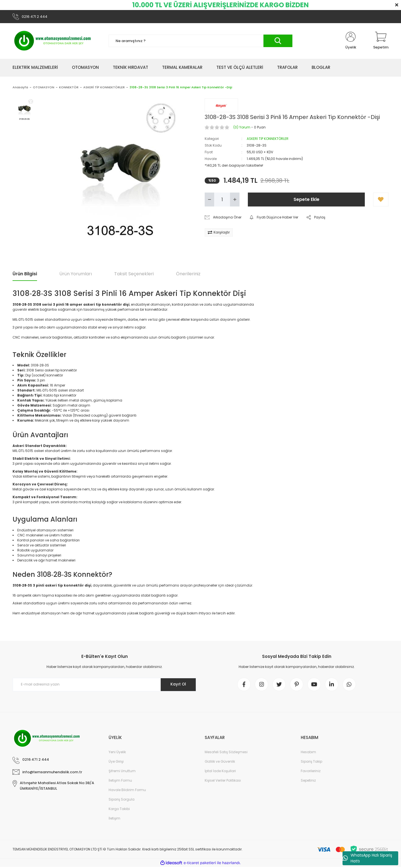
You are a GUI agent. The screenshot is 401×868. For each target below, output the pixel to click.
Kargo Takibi (119, 810)
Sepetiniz (308, 781)
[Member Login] (351, 41)
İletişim (114, 819)
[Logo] (53, 41)
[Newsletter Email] (104, 685)
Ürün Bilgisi (25, 274)
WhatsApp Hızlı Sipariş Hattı (367, 858)
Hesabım (308, 753)
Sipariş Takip (311, 763)
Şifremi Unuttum (122, 772)
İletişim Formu (120, 781)
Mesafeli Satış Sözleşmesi (226, 753)
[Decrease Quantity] (209, 200)
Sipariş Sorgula (122, 800)
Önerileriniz (188, 274)
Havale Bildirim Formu (127, 791)
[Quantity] (222, 200)
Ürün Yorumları (76, 274)
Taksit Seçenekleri (134, 274)
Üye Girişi (116, 763)
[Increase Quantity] (235, 200)
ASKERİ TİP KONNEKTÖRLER (268, 139)
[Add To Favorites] (381, 200)
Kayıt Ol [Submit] (178, 685)
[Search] (200, 41)
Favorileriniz (311, 772)
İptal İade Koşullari (220, 772)
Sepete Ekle (306, 200)
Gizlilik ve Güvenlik (220, 763)
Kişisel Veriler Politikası (223, 781)
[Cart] (381, 41)
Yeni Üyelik (117, 753)
